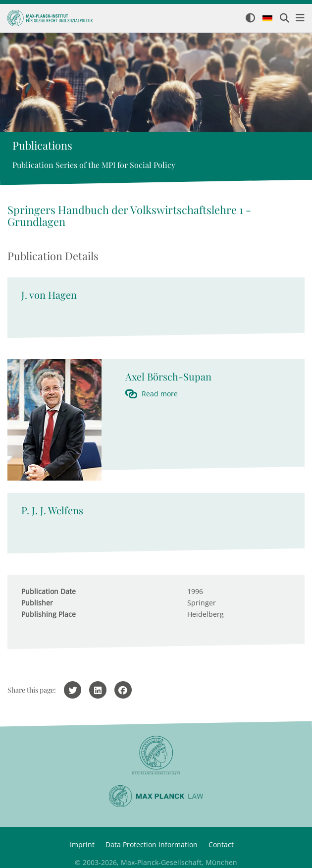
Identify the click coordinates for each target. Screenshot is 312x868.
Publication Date (49, 591)
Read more (160, 394)
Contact (221, 844)
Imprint (82, 844)
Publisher (37, 603)
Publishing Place (49, 614)
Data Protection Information (152, 844)
